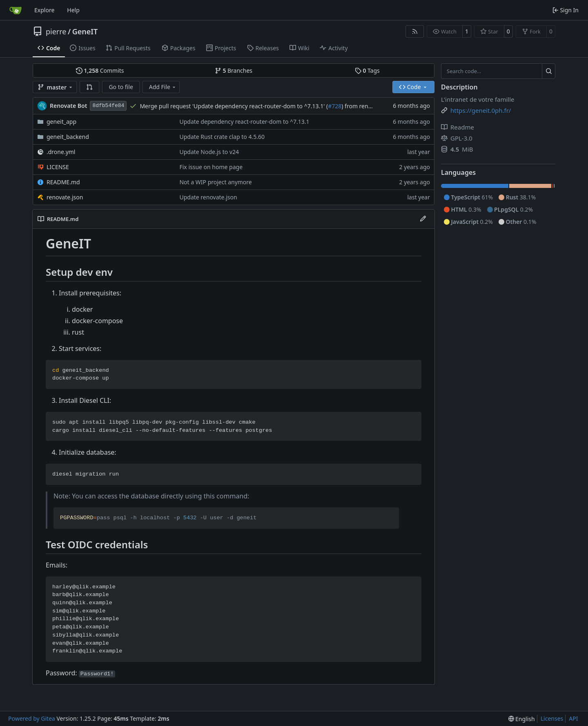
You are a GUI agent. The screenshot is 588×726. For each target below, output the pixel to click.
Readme (458, 127)
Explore (44, 10)
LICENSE (58, 167)
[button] (89, 87)
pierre (56, 31)
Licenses (552, 718)
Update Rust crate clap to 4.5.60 (222, 137)
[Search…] (549, 71)
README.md (63, 182)
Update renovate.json (208, 197)
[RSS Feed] (415, 31)
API (573, 718)
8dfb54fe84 (108, 106)
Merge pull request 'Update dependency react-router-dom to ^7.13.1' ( (234, 106)
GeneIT (85, 31)
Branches (234, 70)
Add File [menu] (163, 87)
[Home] (16, 10)
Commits (100, 70)
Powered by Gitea (32, 718)
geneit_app (61, 122)
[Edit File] (423, 219)
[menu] (522, 719)
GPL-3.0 (457, 138)
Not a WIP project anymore (215, 182)
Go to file (121, 87)
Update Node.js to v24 (209, 152)
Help (73, 10)
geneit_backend (68, 137)
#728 (335, 106)
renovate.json (65, 197)
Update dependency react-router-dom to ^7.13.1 (244, 122)
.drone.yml (61, 152)
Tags (367, 70)
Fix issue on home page (211, 167)
